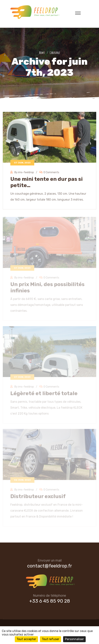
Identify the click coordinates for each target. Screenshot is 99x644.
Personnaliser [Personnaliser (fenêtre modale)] (74, 639)
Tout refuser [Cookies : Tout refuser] (51, 639)
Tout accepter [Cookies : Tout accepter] (26, 639)
